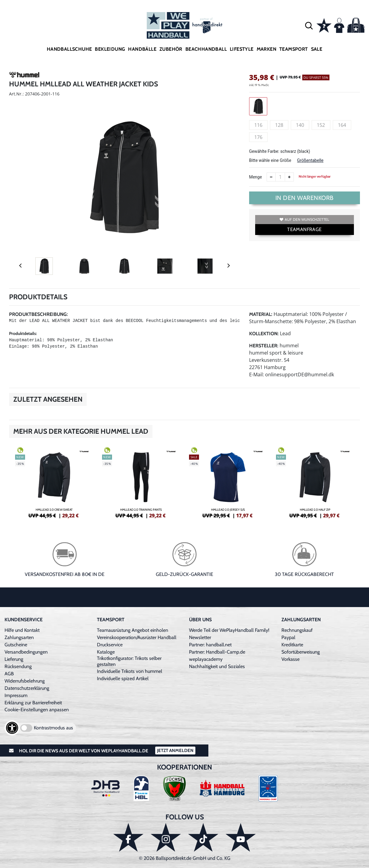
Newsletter (200, 637)
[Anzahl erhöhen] (289, 177)
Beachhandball (206, 49)
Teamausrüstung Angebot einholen (133, 630)
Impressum (16, 695)
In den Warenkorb (305, 198)
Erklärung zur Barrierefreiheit (33, 703)
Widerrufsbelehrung (25, 681)
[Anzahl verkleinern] (271, 177)
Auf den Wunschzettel (304, 219)
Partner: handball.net (210, 645)
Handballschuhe (69, 49)
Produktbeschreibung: (39, 314)
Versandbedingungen (26, 652)
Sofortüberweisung (301, 652)
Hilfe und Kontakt (22, 630)
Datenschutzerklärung (27, 688)
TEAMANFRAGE (304, 229)
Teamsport (294, 49)
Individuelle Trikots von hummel (130, 671)
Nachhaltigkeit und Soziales (217, 666)
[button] (309, 25)
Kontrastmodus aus (53, 728)
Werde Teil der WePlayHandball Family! (229, 630)
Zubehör (171, 49)
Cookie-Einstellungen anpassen (37, 710)
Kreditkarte (292, 645)
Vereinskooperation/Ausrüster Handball (137, 637)
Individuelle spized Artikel (123, 678)
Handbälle (142, 49)
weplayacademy (206, 659)
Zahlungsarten (19, 637)
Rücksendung (18, 666)
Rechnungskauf (297, 630)
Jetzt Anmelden (175, 751)
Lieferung (14, 659)
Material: (261, 314)
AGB (9, 674)
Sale (317, 49)
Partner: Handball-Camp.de (217, 652)
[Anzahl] (280, 177)
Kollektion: (264, 334)
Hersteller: (264, 346)
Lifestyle (242, 49)
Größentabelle (310, 160)
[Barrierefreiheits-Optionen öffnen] (12, 728)
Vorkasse (290, 659)
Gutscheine (16, 645)
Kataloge (106, 652)
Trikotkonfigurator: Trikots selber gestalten (129, 661)
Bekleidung (110, 49)
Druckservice (110, 645)
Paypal (288, 637)
